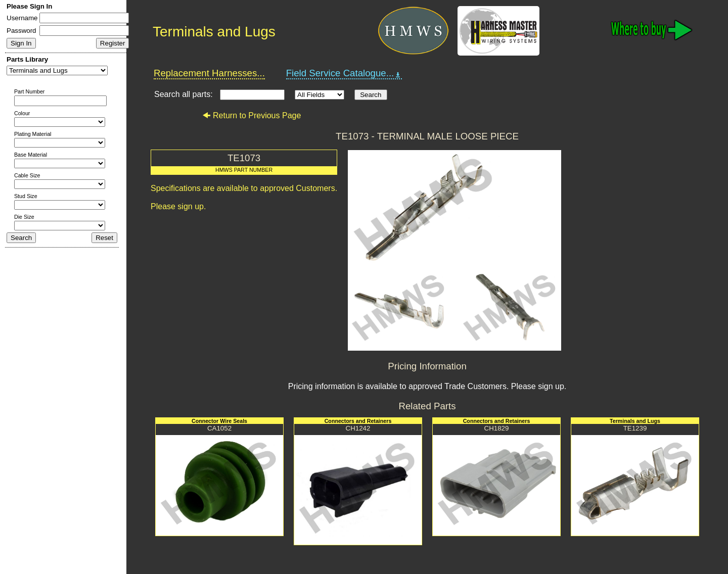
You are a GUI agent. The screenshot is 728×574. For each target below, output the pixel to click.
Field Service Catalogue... (344, 73)
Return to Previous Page (252, 115)
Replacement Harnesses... (209, 73)
